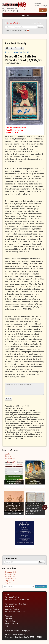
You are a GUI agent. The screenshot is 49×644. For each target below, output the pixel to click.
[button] (38, 23)
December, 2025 (11, 572)
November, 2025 (11, 574)
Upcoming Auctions (14, 23)
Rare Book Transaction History (16, 604)
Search (40, 27)
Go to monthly (41, 587)
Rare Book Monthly (12, 597)
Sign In (43, 10)
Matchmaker (10, 606)
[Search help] (28, 31)
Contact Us (9, 618)
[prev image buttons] (6, 472)
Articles (8, 454)
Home (7, 594)
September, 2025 (11, 579)
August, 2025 (10, 581)
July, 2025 (9, 583)
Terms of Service (11, 623)
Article (7, 558)
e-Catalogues (10, 458)
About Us (8, 616)
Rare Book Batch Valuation (15, 611)
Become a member (30, 10)
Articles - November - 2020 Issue (19, 52)
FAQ (6, 626)
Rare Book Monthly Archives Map (17, 599)
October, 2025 (10, 576)
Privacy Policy (10, 621)
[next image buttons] (22, 472)
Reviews (8, 456)
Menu (24, 15)
